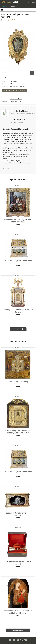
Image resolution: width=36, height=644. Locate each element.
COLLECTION (20, 123)
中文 (34, 3)
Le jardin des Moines (20, 111)
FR (28, 3)
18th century (9, 168)
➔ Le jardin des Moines (16, 99)
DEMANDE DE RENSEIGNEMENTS (14, 91)
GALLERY (13, 123)
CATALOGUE (4, 7)
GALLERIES (13, 7)
